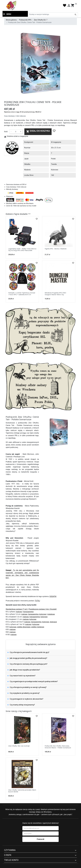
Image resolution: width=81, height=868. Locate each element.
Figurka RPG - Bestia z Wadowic (56, 249)
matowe (19, 612)
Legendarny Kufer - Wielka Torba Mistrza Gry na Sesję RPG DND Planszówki (22, 250)
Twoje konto (11, 860)
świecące (53, 622)
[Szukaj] (53, 14)
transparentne (28, 612)
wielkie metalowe (38, 627)
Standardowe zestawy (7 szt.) (17, 609)
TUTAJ (37, 601)
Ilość (6, 132)
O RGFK (8, 855)
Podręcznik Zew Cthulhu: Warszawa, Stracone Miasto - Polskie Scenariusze (58, 747)
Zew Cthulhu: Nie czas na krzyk (19, 746)
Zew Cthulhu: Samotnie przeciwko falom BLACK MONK (22, 791)
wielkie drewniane (24, 627)
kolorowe (43, 614)
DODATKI (53, 596)
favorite (65, 5)
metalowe (51, 614)
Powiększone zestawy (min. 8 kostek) (43, 609)
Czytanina (10, 850)
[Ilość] (16, 132)
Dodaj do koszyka (38, 131)
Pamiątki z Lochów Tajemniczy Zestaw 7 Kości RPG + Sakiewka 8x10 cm (22, 294)
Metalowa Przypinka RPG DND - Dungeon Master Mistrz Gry (56, 294)
